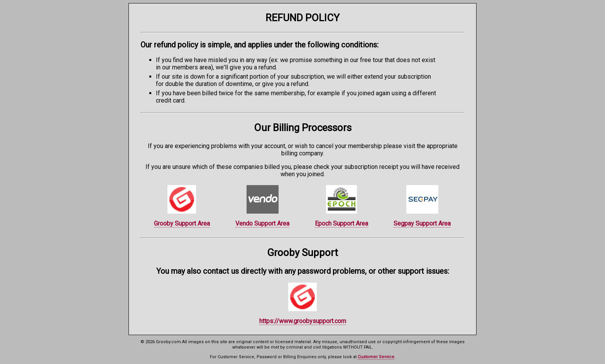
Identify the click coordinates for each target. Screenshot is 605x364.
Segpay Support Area (422, 223)
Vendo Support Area (262, 223)
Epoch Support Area (341, 223)
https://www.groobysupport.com (303, 321)
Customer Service (376, 357)
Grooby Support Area (182, 223)
